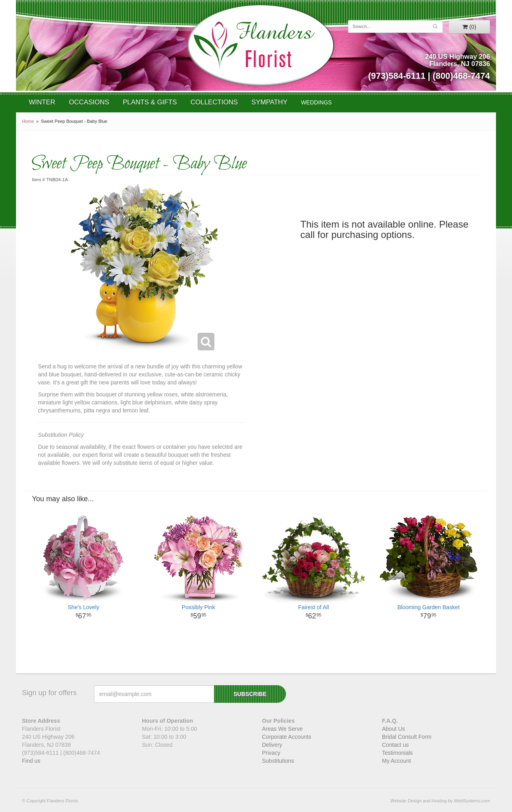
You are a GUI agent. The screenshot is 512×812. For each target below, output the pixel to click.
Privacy (271, 753)
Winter (42, 102)
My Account (396, 761)
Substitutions (278, 761)
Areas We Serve (282, 729)
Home (28, 121)
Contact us (395, 745)
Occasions (89, 102)
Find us (31, 761)
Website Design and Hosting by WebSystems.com (440, 801)
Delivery (272, 745)
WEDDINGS (316, 102)
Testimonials (397, 753)
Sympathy (270, 102)
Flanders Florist (260, 45)
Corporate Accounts (287, 737)
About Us (394, 729)
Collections (214, 102)
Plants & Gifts (150, 102)
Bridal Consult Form (407, 737)
